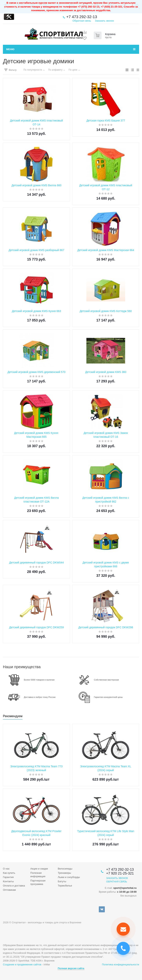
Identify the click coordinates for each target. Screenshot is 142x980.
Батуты (62, 881)
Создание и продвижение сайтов (22, 964)
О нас (6, 869)
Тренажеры (64, 873)
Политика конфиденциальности (120, 964)
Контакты (8, 881)
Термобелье (65, 886)
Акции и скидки (39, 869)
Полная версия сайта (71, 968)
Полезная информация (38, 875)
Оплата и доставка (14, 886)
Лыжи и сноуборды (69, 877)
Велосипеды (65, 869)
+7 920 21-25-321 (120, 873)
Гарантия (8, 877)
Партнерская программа (38, 882)
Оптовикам (9, 890)
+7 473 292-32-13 (82, 17)
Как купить (9, 873)
